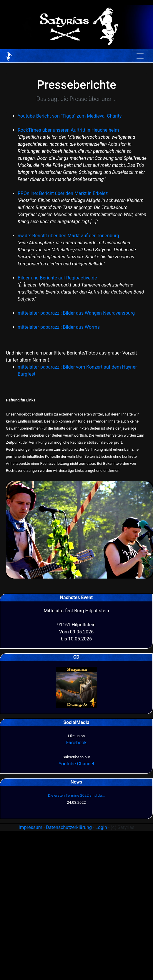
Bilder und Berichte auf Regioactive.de (57, 278)
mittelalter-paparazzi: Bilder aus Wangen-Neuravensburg (76, 313)
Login (101, 827)
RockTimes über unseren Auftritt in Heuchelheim (68, 130)
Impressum (30, 827)
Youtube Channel (76, 764)
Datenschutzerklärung (69, 827)
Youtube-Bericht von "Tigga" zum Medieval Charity (70, 116)
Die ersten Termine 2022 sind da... (76, 795)
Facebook (76, 743)
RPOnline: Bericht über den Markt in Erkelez (63, 193)
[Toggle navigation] (140, 56)
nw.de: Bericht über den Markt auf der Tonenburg (68, 236)
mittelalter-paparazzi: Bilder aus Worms (59, 327)
